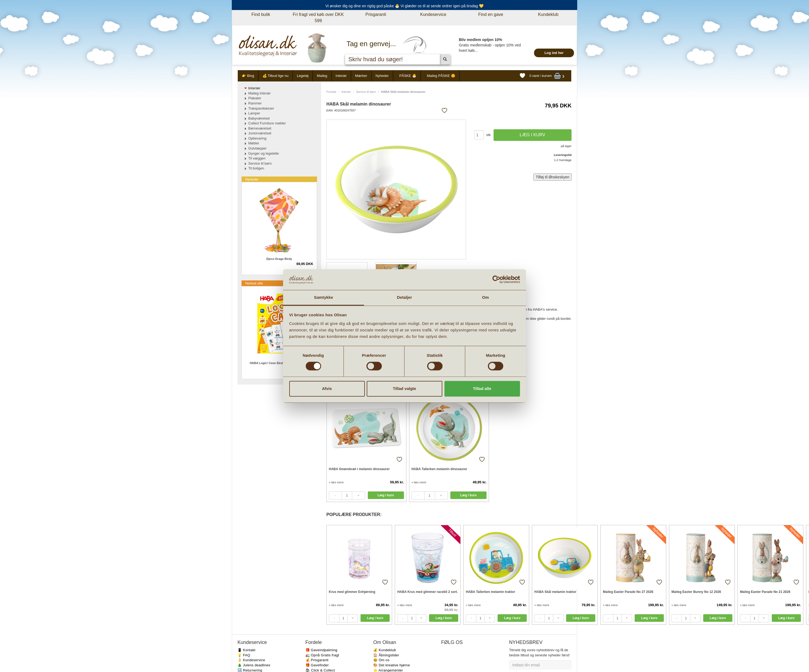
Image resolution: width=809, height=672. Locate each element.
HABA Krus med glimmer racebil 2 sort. (427, 592)
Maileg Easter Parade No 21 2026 (765, 592)
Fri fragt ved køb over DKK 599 (318, 18)
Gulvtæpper (257, 148)
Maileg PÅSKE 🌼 (441, 76)
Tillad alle (482, 388)
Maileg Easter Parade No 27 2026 (628, 592)
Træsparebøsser (261, 108)
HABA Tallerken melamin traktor (490, 592)
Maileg (322, 76)
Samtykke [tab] (324, 297)
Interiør (341, 76)
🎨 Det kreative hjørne (392, 665)
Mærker (361, 76)
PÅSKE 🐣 (408, 76)
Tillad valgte (404, 388)
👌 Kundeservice (251, 660)
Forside (332, 92)
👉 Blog (248, 76)
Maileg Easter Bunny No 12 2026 (696, 592)
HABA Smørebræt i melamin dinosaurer (359, 469)
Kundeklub (548, 14)
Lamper (254, 113)
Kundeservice (433, 14)
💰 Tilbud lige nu (276, 76)
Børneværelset (260, 128)
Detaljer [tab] (404, 297)
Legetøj (303, 76)
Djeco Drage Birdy (279, 259)
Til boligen (256, 168)
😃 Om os (381, 660)
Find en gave (491, 14)
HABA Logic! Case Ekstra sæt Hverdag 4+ (279, 363)
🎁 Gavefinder (317, 665)
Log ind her (554, 53)
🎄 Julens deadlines (254, 665)
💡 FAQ (244, 655)
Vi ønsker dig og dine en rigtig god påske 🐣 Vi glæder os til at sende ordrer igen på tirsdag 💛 (404, 6)
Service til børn (366, 92)
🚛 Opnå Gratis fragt (322, 655)
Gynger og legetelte (264, 153)
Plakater (255, 98)
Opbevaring (257, 138)
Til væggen (257, 158)
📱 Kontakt (246, 650)
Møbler (254, 143)
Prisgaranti (376, 14)
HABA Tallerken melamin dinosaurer (439, 469)
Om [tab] (485, 297)
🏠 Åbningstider (386, 655)
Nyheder (382, 76)
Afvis (327, 388)
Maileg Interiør (259, 93)
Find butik (261, 14)
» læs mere (336, 482)
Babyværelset (259, 118)
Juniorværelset (260, 133)
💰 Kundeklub (385, 650)
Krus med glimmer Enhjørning (352, 592)
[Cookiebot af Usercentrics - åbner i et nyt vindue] (496, 280)
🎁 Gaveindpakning (321, 650)
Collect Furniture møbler (267, 123)
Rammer (255, 103)
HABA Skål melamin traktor (555, 592)
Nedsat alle (254, 283)
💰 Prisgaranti (317, 660)
